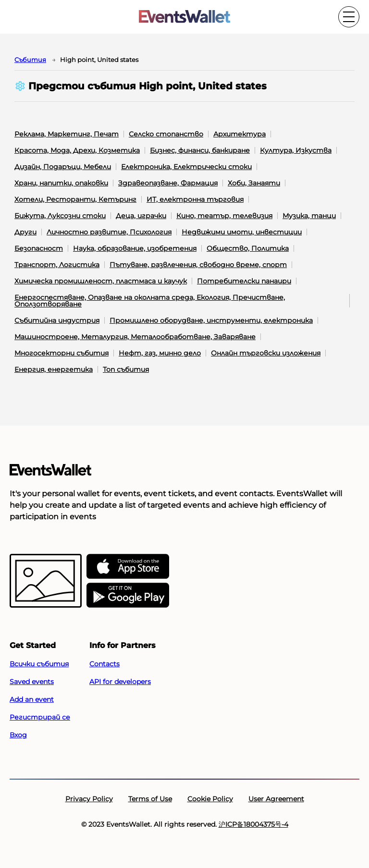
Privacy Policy (89, 799)
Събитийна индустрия (57, 320)
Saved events (32, 682)
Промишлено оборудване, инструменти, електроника (211, 320)
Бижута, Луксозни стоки (60, 216)
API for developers (120, 682)
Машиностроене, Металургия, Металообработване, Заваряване (135, 337)
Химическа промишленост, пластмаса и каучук (101, 281)
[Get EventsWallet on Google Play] (128, 596)
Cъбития (30, 60)
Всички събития (39, 664)
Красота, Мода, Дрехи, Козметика (77, 150)
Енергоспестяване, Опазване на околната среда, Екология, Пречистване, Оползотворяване (150, 301)
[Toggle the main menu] (349, 17)
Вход (18, 735)
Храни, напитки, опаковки (61, 183)
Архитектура (240, 134)
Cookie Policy (210, 799)
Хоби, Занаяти (254, 183)
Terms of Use (150, 799)
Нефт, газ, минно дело (160, 353)
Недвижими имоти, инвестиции (242, 232)
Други (25, 232)
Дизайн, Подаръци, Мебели (63, 167)
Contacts (105, 664)
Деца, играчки (141, 216)
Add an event (32, 699)
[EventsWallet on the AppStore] (128, 567)
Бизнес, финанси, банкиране (200, 150)
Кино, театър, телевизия (224, 216)
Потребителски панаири (244, 281)
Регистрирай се (40, 717)
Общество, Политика (248, 248)
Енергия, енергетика (54, 369)
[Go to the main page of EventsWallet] (184, 17)
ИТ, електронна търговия (195, 199)
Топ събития (126, 369)
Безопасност (39, 248)
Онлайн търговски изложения (266, 353)
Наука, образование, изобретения (135, 248)
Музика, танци (309, 216)
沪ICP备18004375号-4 (253, 824)
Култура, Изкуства (296, 150)
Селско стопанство (166, 134)
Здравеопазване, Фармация (168, 183)
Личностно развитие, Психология (109, 232)
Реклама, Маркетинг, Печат (67, 134)
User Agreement (276, 799)
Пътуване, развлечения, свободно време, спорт (198, 265)
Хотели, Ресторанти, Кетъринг (75, 199)
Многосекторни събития (61, 353)
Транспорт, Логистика (57, 265)
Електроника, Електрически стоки (186, 167)
